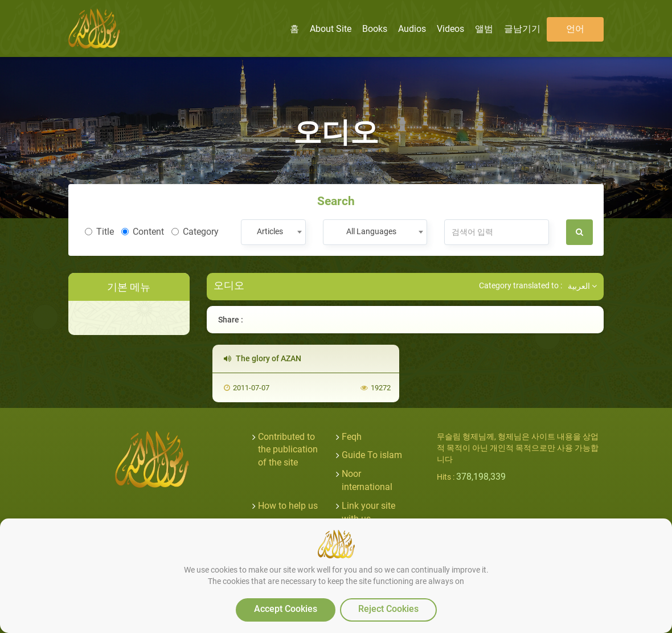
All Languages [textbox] (371, 231)
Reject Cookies (388, 609)
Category (195, 232)
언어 (575, 29)
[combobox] (273, 232)
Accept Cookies (286, 609)
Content (143, 232)
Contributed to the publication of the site (288, 450)
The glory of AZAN (263, 358)
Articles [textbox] (270, 231)
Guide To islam (372, 455)
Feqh (352, 437)
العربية (582, 286)
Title (99, 232)
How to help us (288, 506)
